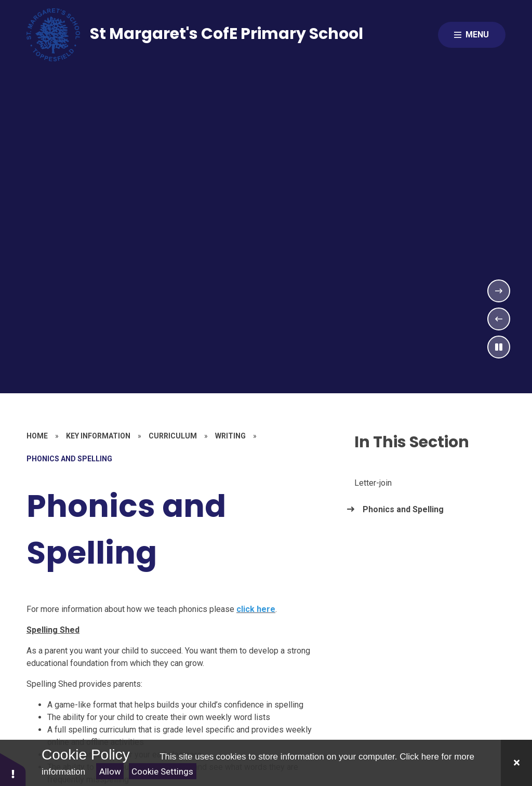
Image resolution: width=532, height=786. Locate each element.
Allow (110, 771)
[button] (13, 769)
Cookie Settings (162, 771)
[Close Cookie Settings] (516, 763)
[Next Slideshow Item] (499, 291)
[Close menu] (472, 35)
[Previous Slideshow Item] (499, 319)
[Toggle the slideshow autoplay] (499, 347)
